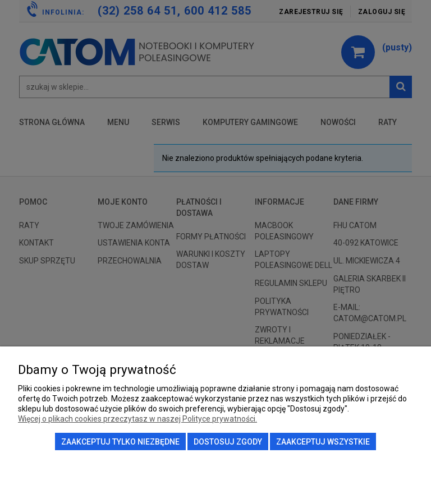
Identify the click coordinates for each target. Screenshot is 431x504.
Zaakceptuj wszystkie (323, 442)
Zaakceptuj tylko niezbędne (120, 442)
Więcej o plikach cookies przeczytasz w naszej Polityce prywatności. (137, 419)
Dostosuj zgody (228, 442)
